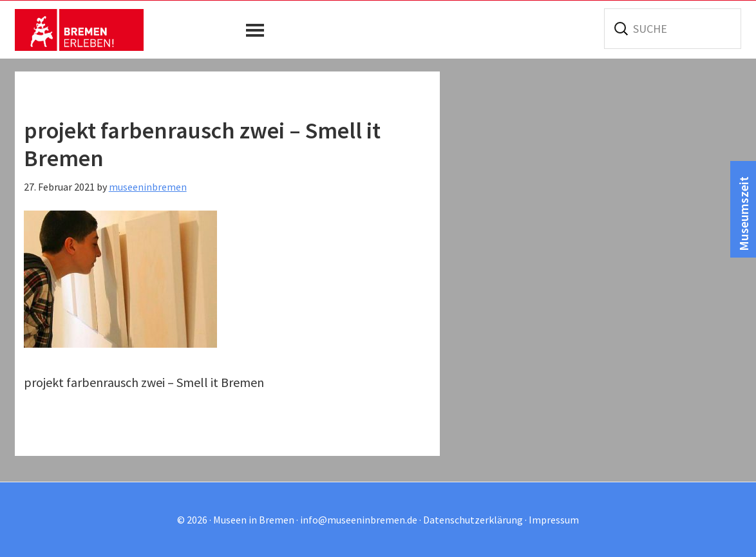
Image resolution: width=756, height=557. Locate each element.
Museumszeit (743, 214)
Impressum (554, 520)
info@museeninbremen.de (359, 520)
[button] (258, 30)
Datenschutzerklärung (473, 520)
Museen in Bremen (79, 30)
